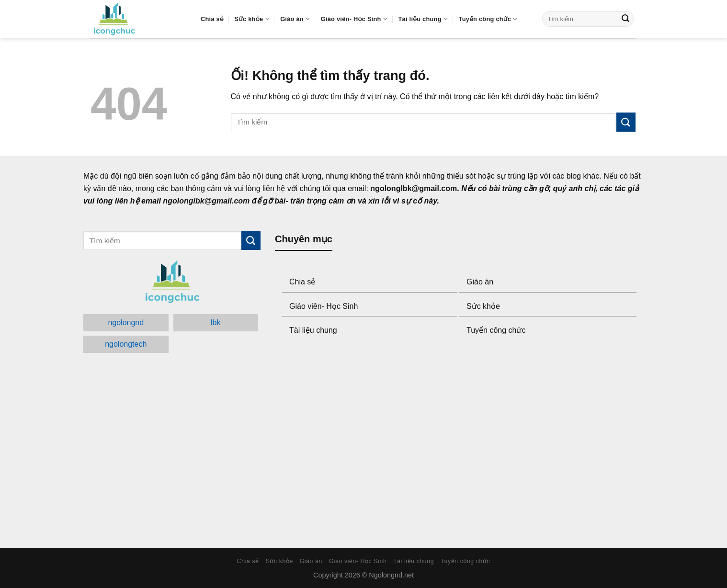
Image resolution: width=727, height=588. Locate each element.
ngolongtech (126, 344)
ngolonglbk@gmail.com (414, 188)
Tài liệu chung (423, 19)
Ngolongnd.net (391, 575)
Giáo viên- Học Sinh (354, 19)
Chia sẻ (212, 19)
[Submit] (625, 19)
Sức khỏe (252, 19)
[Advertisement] (459, 443)
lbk (216, 322)
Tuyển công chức (488, 19)
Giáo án (295, 19)
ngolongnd (126, 322)
